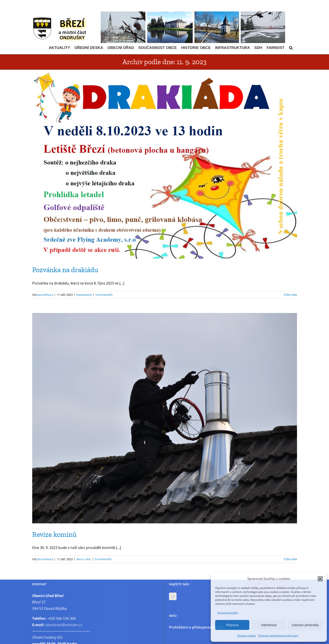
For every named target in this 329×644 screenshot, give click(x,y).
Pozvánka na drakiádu (65, 270)
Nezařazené (84, 295)
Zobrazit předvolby (305, 625)
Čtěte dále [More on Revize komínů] (290, 559)
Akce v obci (84, 559)
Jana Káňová (45, 295)
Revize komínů (54, 534)
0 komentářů (104, 295)
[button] (320, 579)
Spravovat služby (228, 613)
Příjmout (232, 625)
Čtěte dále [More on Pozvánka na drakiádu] (290, 295)
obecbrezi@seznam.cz (64, 625)
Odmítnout (269, 625)
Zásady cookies (247, 636)
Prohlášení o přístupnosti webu (197, 627)
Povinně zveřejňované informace (278, 636)
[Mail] (173, 596)
